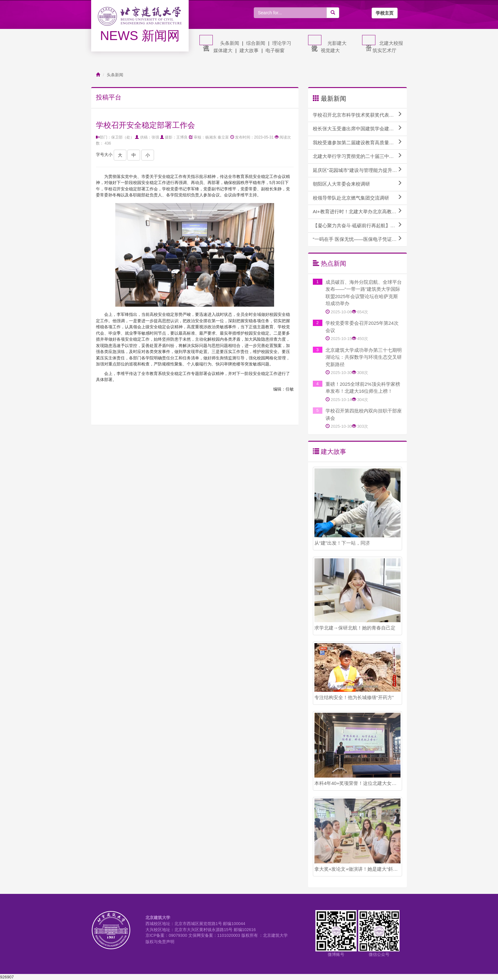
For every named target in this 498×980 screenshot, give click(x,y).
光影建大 (337, 43)
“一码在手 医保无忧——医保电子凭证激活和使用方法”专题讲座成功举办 (360, 239)
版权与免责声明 (160, 942)
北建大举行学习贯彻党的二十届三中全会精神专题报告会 (360, 156)
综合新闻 (256, 43)
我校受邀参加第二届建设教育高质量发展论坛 (360, 142)
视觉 (315, 40)
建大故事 (249, 50)
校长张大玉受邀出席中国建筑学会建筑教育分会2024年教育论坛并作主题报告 (360, 128)
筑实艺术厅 (384, 50)
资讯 (206, 40)
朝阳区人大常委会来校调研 (357, 184)
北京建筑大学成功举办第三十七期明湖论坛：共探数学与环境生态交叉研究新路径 (364, 357)
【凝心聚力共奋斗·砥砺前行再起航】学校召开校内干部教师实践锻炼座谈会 (360, 225)
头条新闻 (230, 43)
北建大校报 (391, 43)
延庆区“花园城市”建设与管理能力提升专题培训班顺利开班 (360, 170)
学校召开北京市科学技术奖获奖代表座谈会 (358, 115)
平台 (369, 40)
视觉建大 (330, 50)
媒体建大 (223, 50)
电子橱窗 (275, 50)
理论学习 (282, 43)
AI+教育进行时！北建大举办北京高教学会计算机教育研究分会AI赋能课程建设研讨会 (360, 211)
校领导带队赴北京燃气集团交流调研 (357, 198)
